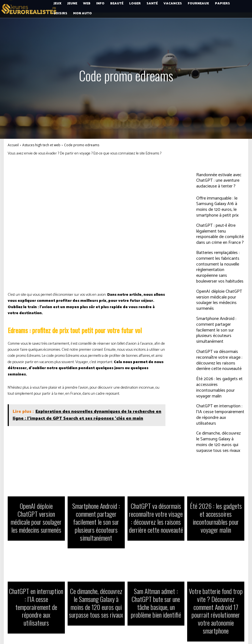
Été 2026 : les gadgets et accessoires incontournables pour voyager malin (219, 359)
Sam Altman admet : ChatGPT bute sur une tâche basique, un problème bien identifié (156, 572)
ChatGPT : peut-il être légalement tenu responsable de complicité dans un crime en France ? (220, 231)
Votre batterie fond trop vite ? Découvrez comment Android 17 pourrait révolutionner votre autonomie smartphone (216, 575)
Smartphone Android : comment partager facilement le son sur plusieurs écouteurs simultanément (219, 309)
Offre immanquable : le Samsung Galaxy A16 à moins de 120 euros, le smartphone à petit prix (220, 206)
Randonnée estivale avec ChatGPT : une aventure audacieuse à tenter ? (220, 181)
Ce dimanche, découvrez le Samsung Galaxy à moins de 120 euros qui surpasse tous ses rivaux (220, 409)
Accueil (13, 145)
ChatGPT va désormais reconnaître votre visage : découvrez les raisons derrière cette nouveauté (217, 334)
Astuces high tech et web (41, 145)
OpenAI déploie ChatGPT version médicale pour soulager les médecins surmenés (218, 284)
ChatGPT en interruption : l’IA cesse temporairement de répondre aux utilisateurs (216, 384)
